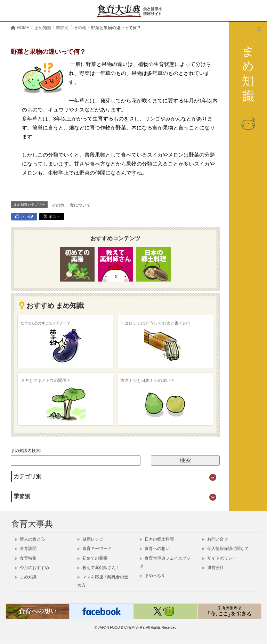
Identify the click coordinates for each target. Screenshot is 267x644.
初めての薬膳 (92, 558)
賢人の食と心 (30, 539)
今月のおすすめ (32, 568)
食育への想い (155, 549)
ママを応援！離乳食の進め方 (103, 581)
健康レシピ (90, 539)
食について (80, 205)
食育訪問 (26, 549)
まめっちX (152, 576)
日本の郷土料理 (157, 539)
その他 (58, 205)
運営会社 (213, 568)
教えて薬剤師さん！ (99, 568)
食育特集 (26, 558)
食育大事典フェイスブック (165, 562)
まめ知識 (26, 577)
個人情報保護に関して (226, 549)
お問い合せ (215, 539)
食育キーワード (95, 549)
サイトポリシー (219, 558)
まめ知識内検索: (26, 451)
